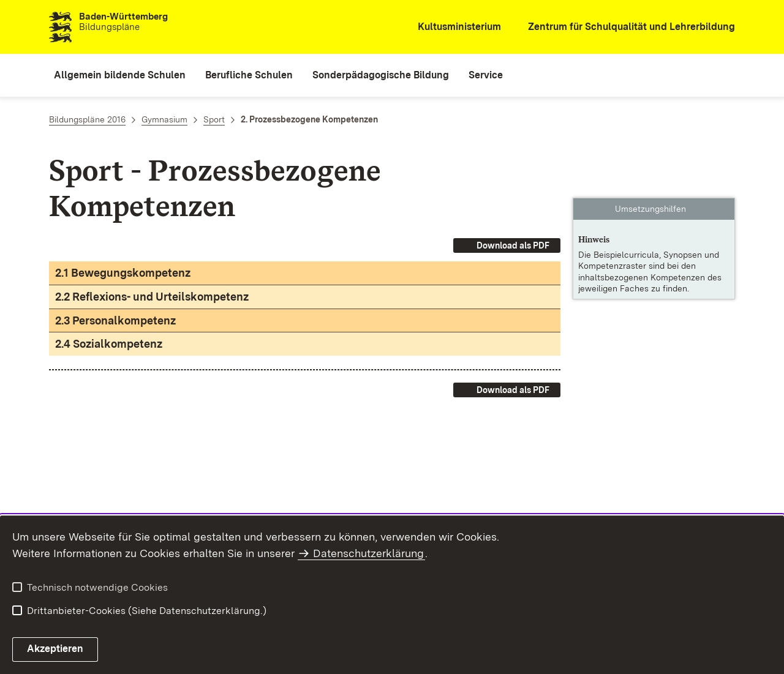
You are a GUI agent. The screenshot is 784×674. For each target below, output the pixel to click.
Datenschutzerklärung (368, 553)
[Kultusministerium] (451, 27)
